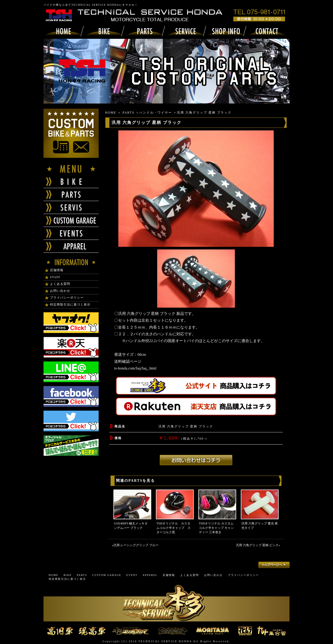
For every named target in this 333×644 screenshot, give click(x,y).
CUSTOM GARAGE (107, 575)
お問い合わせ (60, 291)
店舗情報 (57, 270)
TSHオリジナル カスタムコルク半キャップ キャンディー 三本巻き (216, 528)
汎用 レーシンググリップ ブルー (136, 545)
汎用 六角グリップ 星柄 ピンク (257, 545)
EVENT (132, 575)
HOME (111, 113)
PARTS (128, 113)
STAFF (55, 277)
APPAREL (150, 575)
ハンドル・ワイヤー (156, 113)
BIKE (67, 575)
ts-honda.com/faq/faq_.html (135, 368)
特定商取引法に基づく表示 (70, 305)
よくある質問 (60, 284)
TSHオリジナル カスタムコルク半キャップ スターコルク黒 (173, 528)
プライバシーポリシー (67, 298)
